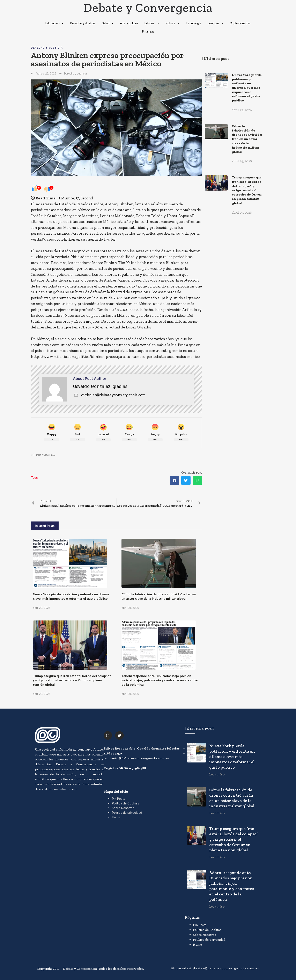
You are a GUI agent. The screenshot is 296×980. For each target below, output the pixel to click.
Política (172, 23)
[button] (175, 480)
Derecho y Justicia (83, 23)
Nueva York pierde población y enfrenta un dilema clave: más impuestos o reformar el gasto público (71, 596)
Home (116, 817)
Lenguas (216, 23)
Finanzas (148, 31)
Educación (54, 23)
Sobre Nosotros (123, 808)
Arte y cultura (129, 23)
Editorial (152, 23)
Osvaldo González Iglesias (100, 386)
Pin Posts (119, 799)
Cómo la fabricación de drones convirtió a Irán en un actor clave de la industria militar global (159, 596)
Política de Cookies (125, 803)
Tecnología (194, 23)
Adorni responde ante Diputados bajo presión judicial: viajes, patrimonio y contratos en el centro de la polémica (160, 680)
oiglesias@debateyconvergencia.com (109, 395)
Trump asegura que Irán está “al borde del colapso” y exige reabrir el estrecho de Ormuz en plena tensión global (72, 680)
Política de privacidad (127, 813)
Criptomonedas (240, 23)
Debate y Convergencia (148, 7)
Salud (108, 23)
